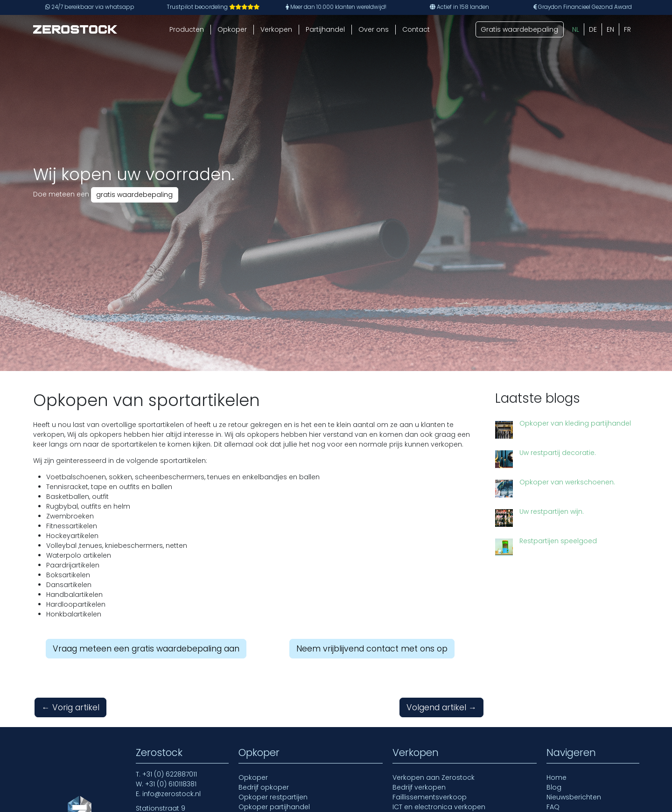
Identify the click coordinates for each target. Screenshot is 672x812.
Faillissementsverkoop (430, 797)
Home (556, 777)
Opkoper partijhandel (274, 807)
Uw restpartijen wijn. (534, 511)
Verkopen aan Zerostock (434, 777)
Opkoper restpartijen (273, 797)
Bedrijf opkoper (264, 787)
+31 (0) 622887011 (170, 774)
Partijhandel (325, 29)
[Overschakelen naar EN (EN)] (610, 29)
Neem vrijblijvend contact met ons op (372, 649)
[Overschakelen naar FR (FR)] (627, 29)
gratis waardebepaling (134, 195)
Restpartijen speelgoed (540, 533)
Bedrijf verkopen (419, 787)
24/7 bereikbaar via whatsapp (90, 7)
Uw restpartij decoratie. (558, 453)
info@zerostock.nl (171, 794)
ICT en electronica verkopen (439, 807)
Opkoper (232, 29)
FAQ (553, 807)
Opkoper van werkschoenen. (567, 482)
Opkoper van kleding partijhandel (575, 423)
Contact (416, 29)
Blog (554, 787)
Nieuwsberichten (574, 797)
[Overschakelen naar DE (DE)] (593, 29)
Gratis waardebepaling (519, 29)
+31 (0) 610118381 (171, 784)
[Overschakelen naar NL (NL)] (576, 29)
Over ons (374, 29)
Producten (187, 29)
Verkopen (276, 29)
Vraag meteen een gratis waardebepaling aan (146, 649)
